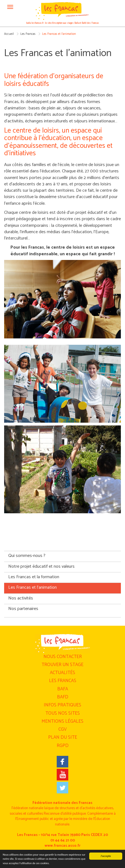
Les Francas (28, 34)
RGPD (63, 746)
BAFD (63, 697)
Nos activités (21, 598)
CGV (62, 729)
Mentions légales (62, 721)
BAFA (63, 689)
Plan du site (63, 737)
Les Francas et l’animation (32, 587)
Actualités (62, 673)
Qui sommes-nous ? (27, 556)
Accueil (9, 34)
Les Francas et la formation (34, 577)
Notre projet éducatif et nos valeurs (41, 566)
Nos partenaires (23, 609)
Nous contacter (63, 657)
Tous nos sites (63, 713)
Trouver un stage (62, 665)
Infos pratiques (62, 705)
